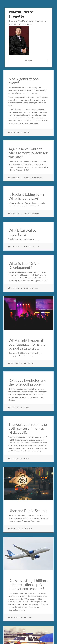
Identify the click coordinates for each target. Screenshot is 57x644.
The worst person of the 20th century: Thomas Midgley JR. (28, 428)
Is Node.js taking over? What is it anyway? (26, 196)
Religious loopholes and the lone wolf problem (27, 382)
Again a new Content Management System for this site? (28, 153)
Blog (28, 132)
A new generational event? (24, 81)
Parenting (30, 363)
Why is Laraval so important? (22, 232)
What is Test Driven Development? (25, 266)
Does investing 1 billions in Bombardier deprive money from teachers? (28, 585)
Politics (29, 529)
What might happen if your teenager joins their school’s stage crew (28, 344)
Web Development (36, 178)
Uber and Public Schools (28, 511)
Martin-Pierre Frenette (21, 14)
